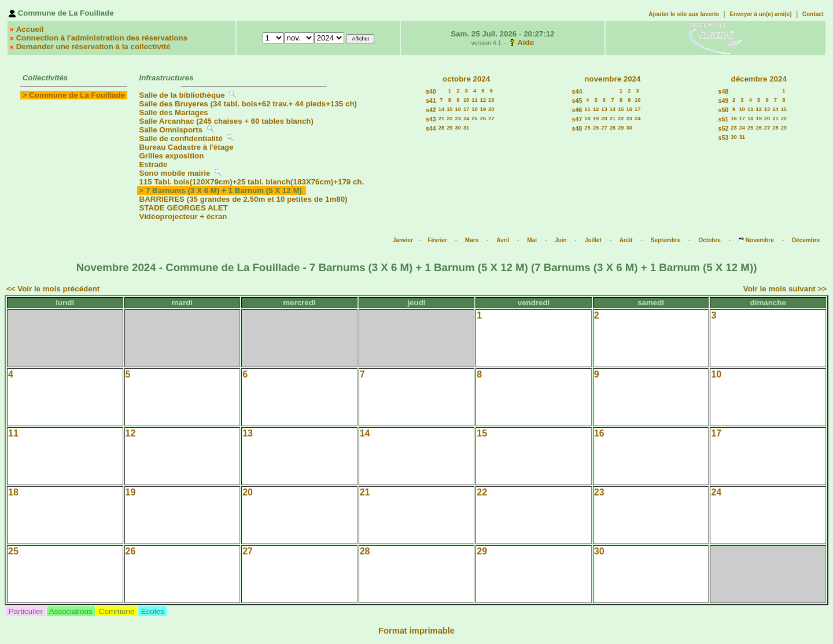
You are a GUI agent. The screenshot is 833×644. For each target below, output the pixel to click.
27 (491, 119)
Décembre (806, 240)
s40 (431, 91)
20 (491, 109)
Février (437, 240)
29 (449, 128)
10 (466, 100)
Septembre (666, 240)
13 (491, 100)
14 (441, 109)
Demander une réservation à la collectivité (93, 47)
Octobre (710, 240)
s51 (724, 119)
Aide (526, 42)
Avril (503, 240)
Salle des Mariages (174, 112)
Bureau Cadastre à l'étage (187, 147)
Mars (472, 240)
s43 (431, 119)
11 (474, 100)
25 (474, 119)
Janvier (403, 240)
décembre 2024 (758, 79)
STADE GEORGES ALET (184, 208)
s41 (431, 101)
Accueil (30, 29)
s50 (724, 110)
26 (483, 119)
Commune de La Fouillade (77, 95)
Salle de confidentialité (181, 138)
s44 (431, 128)
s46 (577, 110)
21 (441, 119)
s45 (577, 101)
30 (458, 128)
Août (626, 240)
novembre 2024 (612, 79)
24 (466, 119)
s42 (431, 110)
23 (458, 119)
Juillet (593, 240)
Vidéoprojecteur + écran (183, 216)
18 (474, 109)
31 (466, 128)
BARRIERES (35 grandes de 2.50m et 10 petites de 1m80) (244, 199)
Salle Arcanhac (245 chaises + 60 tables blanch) (226, 121)
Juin (561, 240)
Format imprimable (417, 631)
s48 (577, 128)
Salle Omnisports (171, 130)
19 (483, 109)
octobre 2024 (466, 79)
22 (449, 119)
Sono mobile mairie (175, 173)
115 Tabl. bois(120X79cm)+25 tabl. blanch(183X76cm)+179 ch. (252, 182)
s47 (577, 119)
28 (441, 128)
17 (466, 109)
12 (483, 100)
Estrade (154, 164)
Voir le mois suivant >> (785, 289)
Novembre (760, 240)
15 (449, 109)
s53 (724, 138)
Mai (532, 240)
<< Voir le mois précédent (53, 289)
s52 (724, 128)
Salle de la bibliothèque (182, 95)
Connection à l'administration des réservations (102, 38)
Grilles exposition (172, 156)
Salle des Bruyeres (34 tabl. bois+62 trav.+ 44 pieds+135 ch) (248, 104)
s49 (724, 101)
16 (458, 109)
